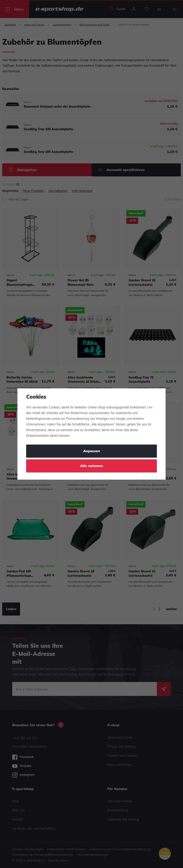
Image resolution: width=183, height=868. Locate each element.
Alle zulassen (92, 466)
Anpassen (92, 451)
